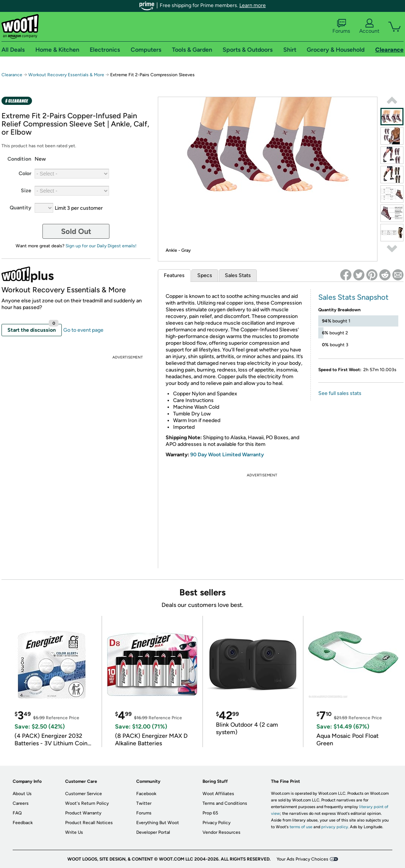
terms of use (301, 827)
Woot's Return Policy (87, 803)
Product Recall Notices (89, 823)
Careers (21, 803)
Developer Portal (153, 832)
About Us (22, 794)
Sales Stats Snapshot (353, 297)
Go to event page (83, 330)
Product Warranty (83, 813)
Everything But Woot (158, 823)
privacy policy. (335, 827)
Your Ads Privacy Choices (302, 859)
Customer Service (84, 794)
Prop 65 (210, 813)
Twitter (144, 803)
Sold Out (76, 231)
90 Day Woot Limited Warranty (227, 455)
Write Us (74, 832)
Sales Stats (238, 275)
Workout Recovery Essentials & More (66, 75)
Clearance (12, 75)
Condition (19, 159)
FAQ (17, 813)
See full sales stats (340, 393)
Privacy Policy (216, 823)
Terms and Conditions (225, 803)
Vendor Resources (221, 832)
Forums (341, 26)
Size (26, 191)
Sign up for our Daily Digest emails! (101, 246)
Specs (205, 275)
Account (369, 26)
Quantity (20, 208)
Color (25, 173)
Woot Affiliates (218, 794)
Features (174, 275)
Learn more (253, 5)
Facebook (146, 794)
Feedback (23, 823)
